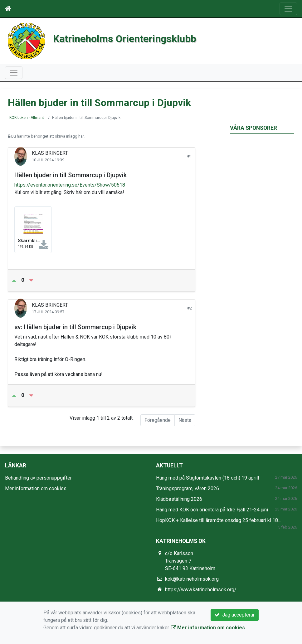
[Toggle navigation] (288, 9)
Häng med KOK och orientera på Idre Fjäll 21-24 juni (212, 510)
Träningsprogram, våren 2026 (188, 488)
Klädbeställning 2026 (179, 499)
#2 (190, 308)
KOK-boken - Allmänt (27, 118)
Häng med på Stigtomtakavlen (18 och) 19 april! (208, 478)
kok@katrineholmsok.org (192, 579)
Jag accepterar (235, 615)
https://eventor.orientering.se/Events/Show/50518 (70, 185)
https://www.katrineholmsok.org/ (201, 590)
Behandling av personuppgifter (38, 478)
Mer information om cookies (36, 488)
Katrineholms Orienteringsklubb (139, 38)
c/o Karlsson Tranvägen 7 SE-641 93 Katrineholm (190, 561)
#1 (190, 156)
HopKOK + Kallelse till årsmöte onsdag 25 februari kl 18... (218, 520)
